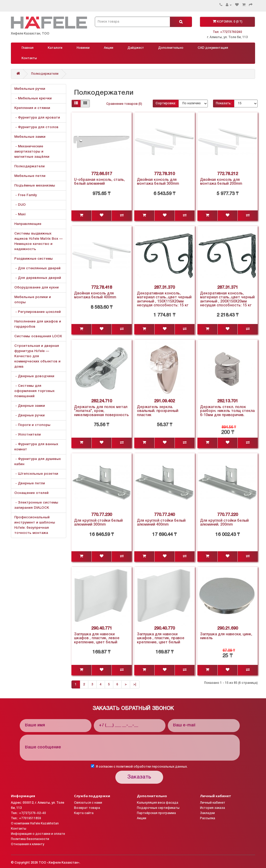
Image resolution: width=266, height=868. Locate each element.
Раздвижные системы (34, 259)
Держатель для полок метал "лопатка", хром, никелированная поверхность (101, 411)
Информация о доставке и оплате (38, 834)
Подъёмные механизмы (35, 186)
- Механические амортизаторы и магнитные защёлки (32, 152)
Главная (28, 48)
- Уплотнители (28, 435)
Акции (109, 48)
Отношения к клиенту (28, 844)
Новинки (83, 48)
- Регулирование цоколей (38, 312)
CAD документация (213, 48)
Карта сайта (84, 813)
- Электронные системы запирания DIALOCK (36, 505)
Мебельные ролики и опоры (33, 300)
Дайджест (136, 48)
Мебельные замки (30, 137)
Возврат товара (87, 808)
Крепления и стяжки (32, 108)
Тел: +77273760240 (227, 32)
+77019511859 (30, 818)
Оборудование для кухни (36, 288)
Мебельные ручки (30, 89)
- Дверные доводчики (34, 376)
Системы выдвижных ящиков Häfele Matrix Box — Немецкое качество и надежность (38, 241)
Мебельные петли (30, 176)
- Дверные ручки (29, 415)
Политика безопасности (30, 839)
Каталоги (55, 48)
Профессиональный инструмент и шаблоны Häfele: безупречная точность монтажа (35, 525)
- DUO (20, 205)
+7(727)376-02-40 (32, 813)
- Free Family (26, 195)
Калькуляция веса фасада (158, 803)
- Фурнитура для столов (36, 127)
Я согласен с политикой (139, 766)
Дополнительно (171, 48)
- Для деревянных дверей (38, 278)
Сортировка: (166, 103)
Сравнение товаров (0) (124, 104)
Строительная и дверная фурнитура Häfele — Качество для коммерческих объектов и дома (37, 356)
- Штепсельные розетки (36, 474)
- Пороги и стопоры (32, 425)
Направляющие (28, 224)
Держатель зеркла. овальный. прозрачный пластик (158, 411)
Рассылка (208, 818)
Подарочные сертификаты (158, 808)
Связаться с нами (88, 803)
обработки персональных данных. (161, 767)
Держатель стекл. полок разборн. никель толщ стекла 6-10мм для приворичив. (227, 411)
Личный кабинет (213, 803)
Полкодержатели (45, 74)
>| (135, 684)
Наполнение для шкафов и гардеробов (38, 324)
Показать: (224, 103)
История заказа (212, 808)
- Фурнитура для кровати (37, 118)
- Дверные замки (30, 406)
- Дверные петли (30, 483)
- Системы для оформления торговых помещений (34, 391)
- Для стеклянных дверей (37, 268)
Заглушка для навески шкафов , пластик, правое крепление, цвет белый (161, 638)
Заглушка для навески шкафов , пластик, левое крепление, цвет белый (97, 638)
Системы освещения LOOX (38, 336)
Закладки (207, 813)
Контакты (29, 58)
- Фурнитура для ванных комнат (36, 447)
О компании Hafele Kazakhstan (35, 824)
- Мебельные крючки (33, 98)
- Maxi (20, 214)
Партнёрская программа (156, 813)
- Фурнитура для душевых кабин (38, 462)
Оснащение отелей (31, 493)
